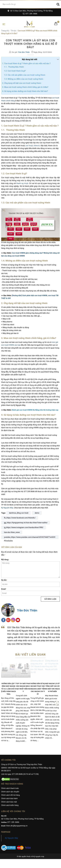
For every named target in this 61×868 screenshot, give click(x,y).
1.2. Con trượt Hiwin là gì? (15, 71)
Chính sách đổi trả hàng (11, 795)
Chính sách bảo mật (9, 802)
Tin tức (13, 31)
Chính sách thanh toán (10, 788)
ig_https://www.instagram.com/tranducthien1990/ (24, 527)
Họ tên (4, 580)
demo (37, 513)
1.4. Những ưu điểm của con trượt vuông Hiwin (24, 79)
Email (4, 589)
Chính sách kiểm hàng (10, 805)
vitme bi (37, 146)
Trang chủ (5, 31)
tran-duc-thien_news (12, 532)
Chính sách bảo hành (9, 798)
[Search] (58, 4)
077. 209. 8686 (30, 14)
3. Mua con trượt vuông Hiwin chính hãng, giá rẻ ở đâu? (25, 87)
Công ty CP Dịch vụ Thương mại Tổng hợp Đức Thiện (22, 764)
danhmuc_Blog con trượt (19, 513)
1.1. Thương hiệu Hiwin (14, 67)
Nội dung (5, 560)
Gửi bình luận (50, 599)
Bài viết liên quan (30, 655)
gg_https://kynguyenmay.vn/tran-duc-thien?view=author (26, 523)
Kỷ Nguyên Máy (7, 508)
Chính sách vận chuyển (10, 792)
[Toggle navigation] (4, 24)
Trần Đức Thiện (27, 610)
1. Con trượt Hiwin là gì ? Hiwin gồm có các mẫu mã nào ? (26, 63)
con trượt (29, 146)
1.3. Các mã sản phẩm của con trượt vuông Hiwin (25, 75)
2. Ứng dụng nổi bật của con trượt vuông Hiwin (22, 83)
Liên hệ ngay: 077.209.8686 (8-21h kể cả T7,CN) (20, 774)
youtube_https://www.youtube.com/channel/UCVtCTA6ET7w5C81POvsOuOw (30, 538)
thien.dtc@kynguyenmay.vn (17, 826)
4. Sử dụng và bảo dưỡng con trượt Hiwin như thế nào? (25, 91)
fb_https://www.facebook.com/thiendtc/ (20, 518)
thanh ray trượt (22, 183)
